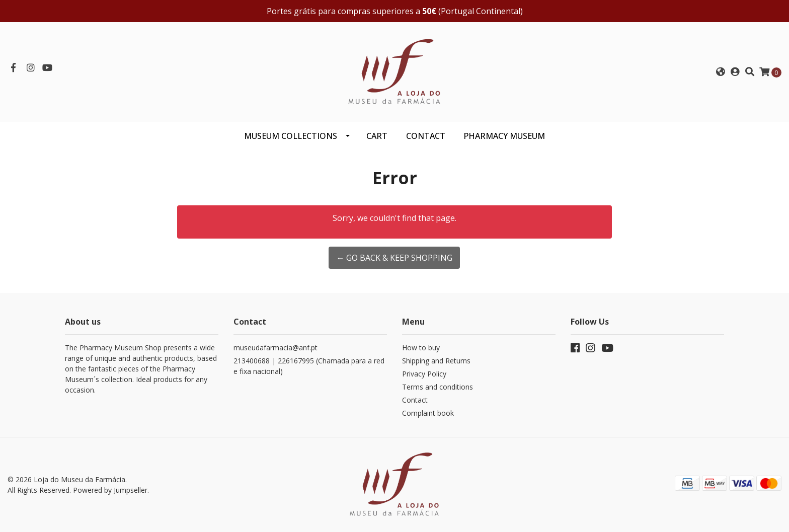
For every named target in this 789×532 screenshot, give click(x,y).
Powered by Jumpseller (110, 490)
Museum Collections (291, 136)
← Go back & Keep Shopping (394, 258)
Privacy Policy (424, 374)
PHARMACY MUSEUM (504, 136)
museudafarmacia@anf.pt (275, 348)
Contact (415, 400)
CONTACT (426, 136)
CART (377, 136)
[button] (721, 72)
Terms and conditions (438, 387)
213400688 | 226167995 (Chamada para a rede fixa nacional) (309, 366)
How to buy (421, 348)
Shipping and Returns (436, 361)
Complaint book (428, 413)
